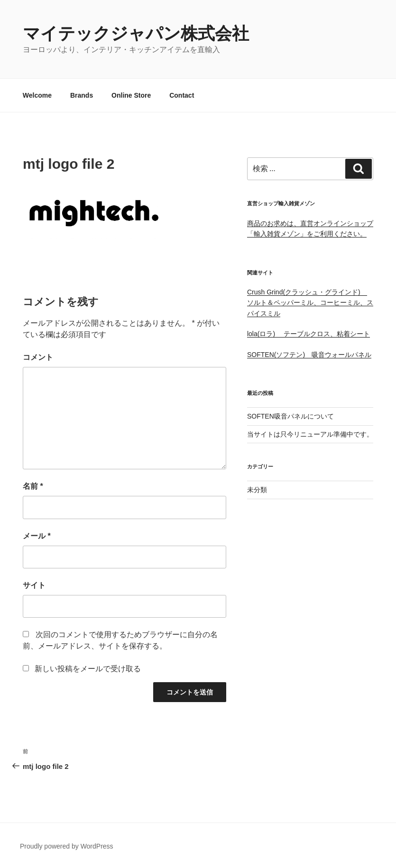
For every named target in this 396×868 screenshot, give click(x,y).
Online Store (131, 95)
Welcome (37, 95)
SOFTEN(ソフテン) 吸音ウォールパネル (309, 355)
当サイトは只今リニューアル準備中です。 (310, 434)
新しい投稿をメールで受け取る (88, 669)
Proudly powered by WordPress (67, 846)
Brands (82, 95)
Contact (182, 95)
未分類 (257, 490)
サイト (34, 585)
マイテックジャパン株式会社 (136, 33)
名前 (33, 486)
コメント (38, 357)
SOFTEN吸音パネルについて (290, 416)
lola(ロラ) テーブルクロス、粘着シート (309, 334)
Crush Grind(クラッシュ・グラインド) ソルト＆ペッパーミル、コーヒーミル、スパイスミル (310, 303)
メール (37, 536)
